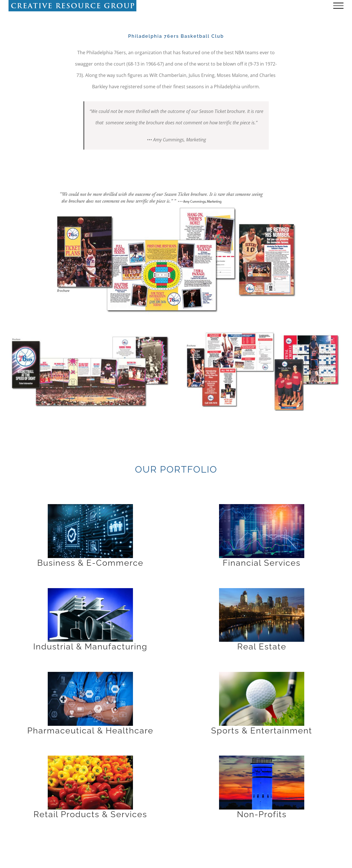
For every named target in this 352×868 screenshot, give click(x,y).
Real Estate (262, 647)
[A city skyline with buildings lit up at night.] (262, 590)
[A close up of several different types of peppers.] (90, 758)
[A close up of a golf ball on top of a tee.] (262, 674)
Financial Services (262, 563)
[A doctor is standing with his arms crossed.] (90, 674)
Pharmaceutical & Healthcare (90, 731)
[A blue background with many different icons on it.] (90, 506)
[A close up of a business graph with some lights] (262, 506)
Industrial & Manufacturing (90, 647)
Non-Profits (262, 814)
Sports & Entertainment (262, 731)
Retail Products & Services (90, 814)
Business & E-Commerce (90, 563)
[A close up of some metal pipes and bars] (90, 590)
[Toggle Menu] (338, 6)
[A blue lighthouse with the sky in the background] (262, 758)
